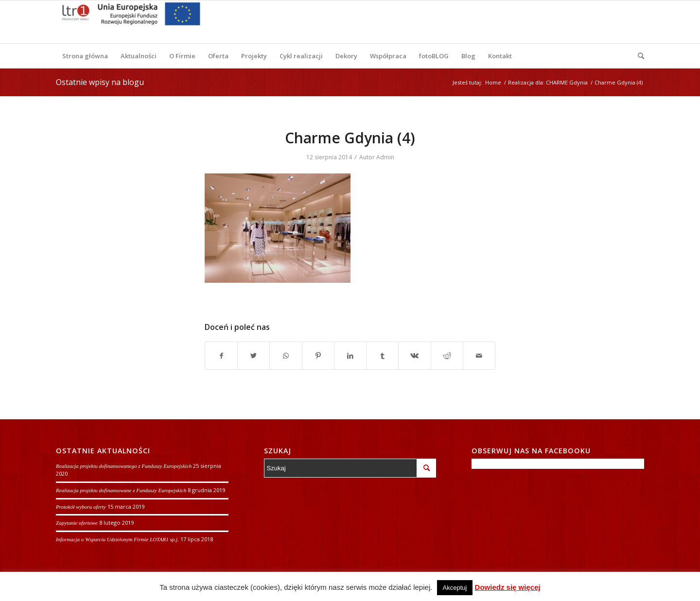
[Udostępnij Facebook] (221, 356)
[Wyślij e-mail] (479, 356)
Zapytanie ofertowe (77, 523)
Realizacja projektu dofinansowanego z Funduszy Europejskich (124, 466)
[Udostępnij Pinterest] (318, 356)
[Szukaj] (638, 56)
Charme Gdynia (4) (350, 138)
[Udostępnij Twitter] (254, 356)
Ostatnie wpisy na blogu (100, 82)
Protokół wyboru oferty (81, 507)
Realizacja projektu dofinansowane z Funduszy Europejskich (121, 490)
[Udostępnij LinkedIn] (350, 356)
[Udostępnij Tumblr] (382, 356)
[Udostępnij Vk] (414, 356)
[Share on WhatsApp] (286, 356)
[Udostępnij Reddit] (447, 356)
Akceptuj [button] (455, 588)
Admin (385, 157)
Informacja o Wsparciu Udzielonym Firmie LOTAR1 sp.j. (117, 539)
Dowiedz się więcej (508, 587)
